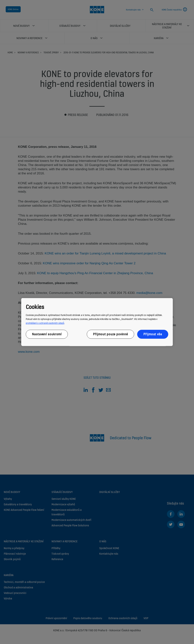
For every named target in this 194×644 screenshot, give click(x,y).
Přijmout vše (153, 334)
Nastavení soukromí (47, 334)
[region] (97, 322)
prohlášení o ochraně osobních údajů (45, 323)
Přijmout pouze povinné (110, 334)
